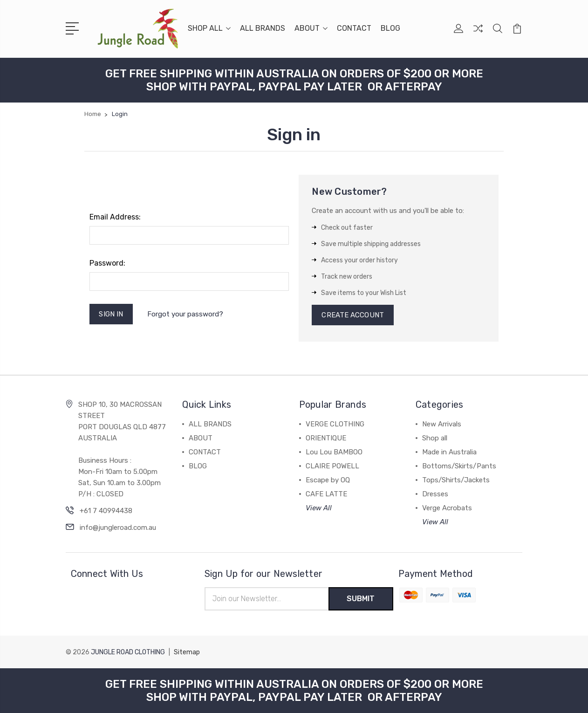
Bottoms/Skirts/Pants (459, 466)
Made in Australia (449, 452)
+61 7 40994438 (106, 511)
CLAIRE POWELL (332, 466)
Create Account (352, 315)
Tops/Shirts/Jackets (456, 480)
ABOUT (311, 28)
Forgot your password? (185, 314)
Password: (107, 263)
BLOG (390, 28)
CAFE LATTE (326, 494)
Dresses (435, 494)
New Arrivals (442, 424)
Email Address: (115, 217)
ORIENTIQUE (326, 438)
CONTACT (354, 28)
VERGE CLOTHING (335, 424)
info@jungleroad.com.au (118, 528)
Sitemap (187, 652)
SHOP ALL (209, 28)
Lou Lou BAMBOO (334, 452)
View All (319, 508)
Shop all (435, 438)
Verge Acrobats (447, 508)
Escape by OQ (328, 480)
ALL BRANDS (263, 28)
